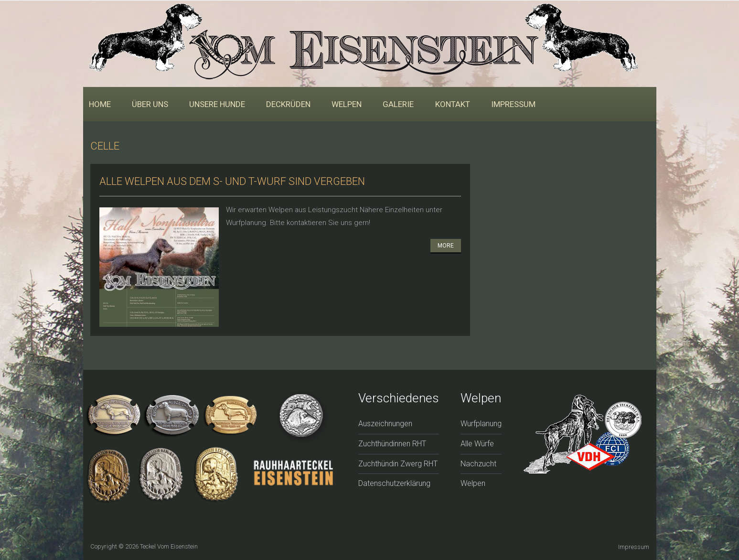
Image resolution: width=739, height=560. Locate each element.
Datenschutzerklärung (394, 483)
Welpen (347, 104)
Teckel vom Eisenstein (169, 546)
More (446, 246)
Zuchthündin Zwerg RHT (398, 464)
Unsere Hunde (217, 104)
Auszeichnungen (385, 424)
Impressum (513, 104)
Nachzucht (478, 464)
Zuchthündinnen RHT (392, 444)
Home (100, 104)
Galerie (398, 104)
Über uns (150, 104)
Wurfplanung (481, 424)
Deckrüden (288, 104)
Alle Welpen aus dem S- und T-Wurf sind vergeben (232, 181)
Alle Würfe (477, 444)
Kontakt (453, 104)
